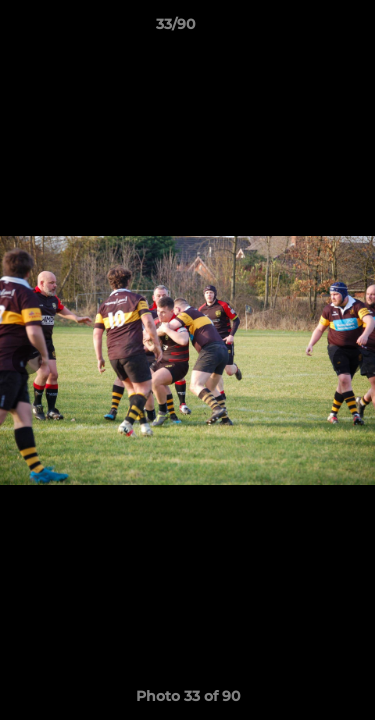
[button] (303, 29)
